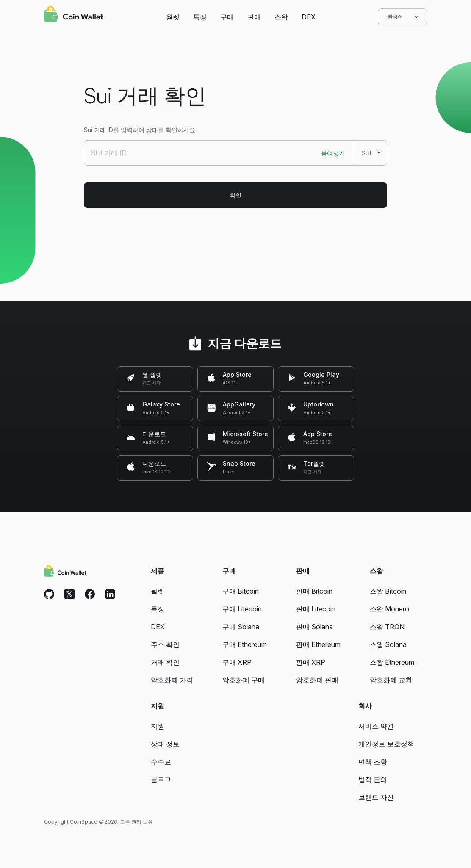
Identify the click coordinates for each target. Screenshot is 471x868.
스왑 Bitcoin (388, 591)
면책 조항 (373, 762)
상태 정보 (165, 744)
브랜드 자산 (376, 797)
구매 (227, 17)
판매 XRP (311, 662)
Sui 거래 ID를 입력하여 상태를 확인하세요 (140, 130)
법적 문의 (373, 780)
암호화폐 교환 (391, 680)
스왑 (281, 17)
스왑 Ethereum (392, 662)
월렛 (173, 17)
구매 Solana (241, 627)
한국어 (402, 17)
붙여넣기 (333, 153)
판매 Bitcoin (314, 591)
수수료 (161, 762)
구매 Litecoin (242, 609)
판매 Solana (314, 627)
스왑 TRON (387, 627)
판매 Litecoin (316, 609)
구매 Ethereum (245, 644)
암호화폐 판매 (317, 680)
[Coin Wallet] (74, 15)
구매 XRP (237, 662)
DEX (309, 17)
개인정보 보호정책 (386, 744)
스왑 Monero (389, 609)
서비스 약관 (376, 726)
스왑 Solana (388, 644)
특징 (200, 17)
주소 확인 (165, 644)
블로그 (161, 780)
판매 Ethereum (318, 644)
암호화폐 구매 (244, 680)
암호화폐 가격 (172, 680)
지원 (158, 726)
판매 (254, 17)
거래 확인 (165, 662)
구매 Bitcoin (241, 591)
